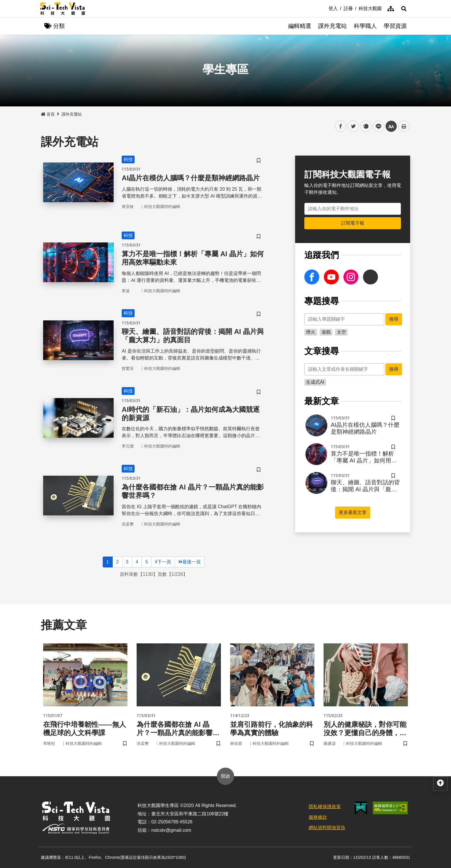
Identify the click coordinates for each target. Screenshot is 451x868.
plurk (365, 126)
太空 (341, 332)
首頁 (48, 114)
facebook (341, 126)
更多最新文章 (353, 512)
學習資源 (395, 26)
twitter (353, 126)
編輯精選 (300, 26)
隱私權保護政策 (325, 807)
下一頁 (163, 562)
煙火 (311, 332)
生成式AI (315, 382)
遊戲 (326, 332)
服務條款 (318, 817)
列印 (404, 126)
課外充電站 (332, 26)
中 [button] (391, 126)
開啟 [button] (225, 776)
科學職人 (365, 26)
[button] (404, 9)
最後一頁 (190, 562)
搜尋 (394, 319)
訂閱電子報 (353, 223)
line (377, 126)
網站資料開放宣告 (327, 828)
